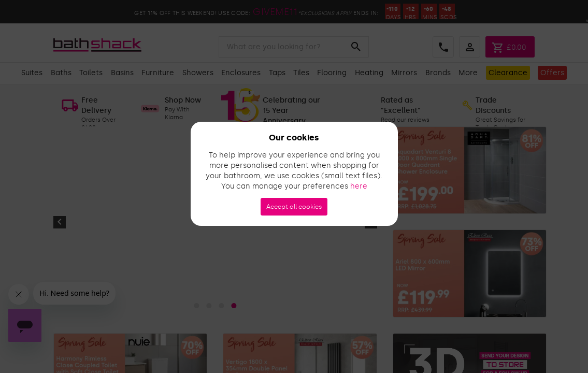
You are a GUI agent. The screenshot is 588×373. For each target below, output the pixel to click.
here (359, 186)
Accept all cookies (294, 207)
